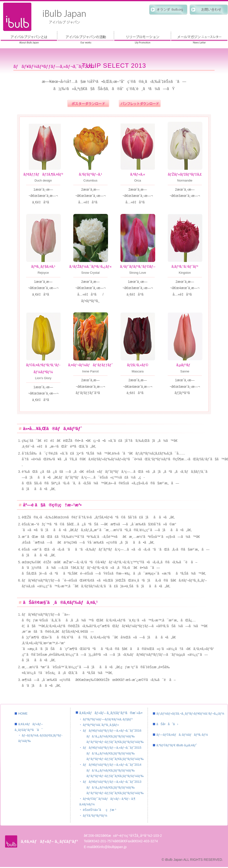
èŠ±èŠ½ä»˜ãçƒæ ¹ (100, 810)
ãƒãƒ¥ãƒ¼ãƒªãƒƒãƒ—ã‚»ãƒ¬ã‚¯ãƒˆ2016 (112, 731)
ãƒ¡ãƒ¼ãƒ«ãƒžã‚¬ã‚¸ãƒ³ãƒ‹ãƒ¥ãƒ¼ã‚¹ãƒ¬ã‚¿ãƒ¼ (190, 713)
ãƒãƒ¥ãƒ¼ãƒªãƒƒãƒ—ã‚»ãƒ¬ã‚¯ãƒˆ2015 (112, 748)
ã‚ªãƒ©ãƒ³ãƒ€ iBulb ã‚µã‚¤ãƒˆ (177, 745)
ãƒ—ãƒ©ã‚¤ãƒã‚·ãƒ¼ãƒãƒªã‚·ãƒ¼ (182, 735)
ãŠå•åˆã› (167, 724)
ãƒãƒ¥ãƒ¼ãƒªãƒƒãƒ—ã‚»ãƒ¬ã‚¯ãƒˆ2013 (112, 782)
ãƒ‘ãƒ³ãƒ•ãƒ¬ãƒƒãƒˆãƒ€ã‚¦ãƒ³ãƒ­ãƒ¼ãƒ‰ (115, 742)
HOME (23, 713)
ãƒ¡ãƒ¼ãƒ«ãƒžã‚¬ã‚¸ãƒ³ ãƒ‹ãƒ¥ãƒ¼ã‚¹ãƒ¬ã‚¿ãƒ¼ (199, 38)
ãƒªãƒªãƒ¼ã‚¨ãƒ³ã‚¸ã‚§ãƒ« (101, 725)
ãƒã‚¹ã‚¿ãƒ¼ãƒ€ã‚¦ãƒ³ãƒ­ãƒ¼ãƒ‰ (111, 736)
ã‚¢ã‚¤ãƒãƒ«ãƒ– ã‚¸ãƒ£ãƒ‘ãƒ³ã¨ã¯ (29, 38)
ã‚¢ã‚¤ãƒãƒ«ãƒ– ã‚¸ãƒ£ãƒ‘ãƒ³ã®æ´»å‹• (86, 38)
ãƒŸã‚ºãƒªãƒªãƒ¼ (95, 816)
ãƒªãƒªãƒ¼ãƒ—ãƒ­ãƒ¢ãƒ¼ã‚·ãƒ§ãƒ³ (142, 38)
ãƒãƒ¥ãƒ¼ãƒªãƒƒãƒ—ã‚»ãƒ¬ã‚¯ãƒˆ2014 (112, 765)
